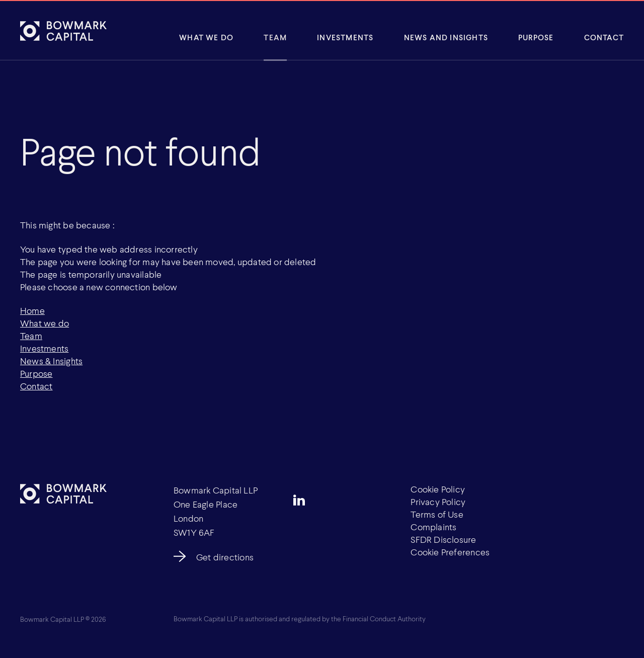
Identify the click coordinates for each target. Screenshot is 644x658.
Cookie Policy (438, 489)
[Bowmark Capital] (63, 31)
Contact (604, 37)
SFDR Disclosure (443, 539)
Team (275, 37)
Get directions (225, 557)
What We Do (206, 37)
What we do (45, 323)
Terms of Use (437, 514)
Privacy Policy (438, 502)
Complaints (433, 527)
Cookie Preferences (450, 552)
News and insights (446, 37)
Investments (345, 37)
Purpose (536, 37)
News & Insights (51, 361)
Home (32, 310)
